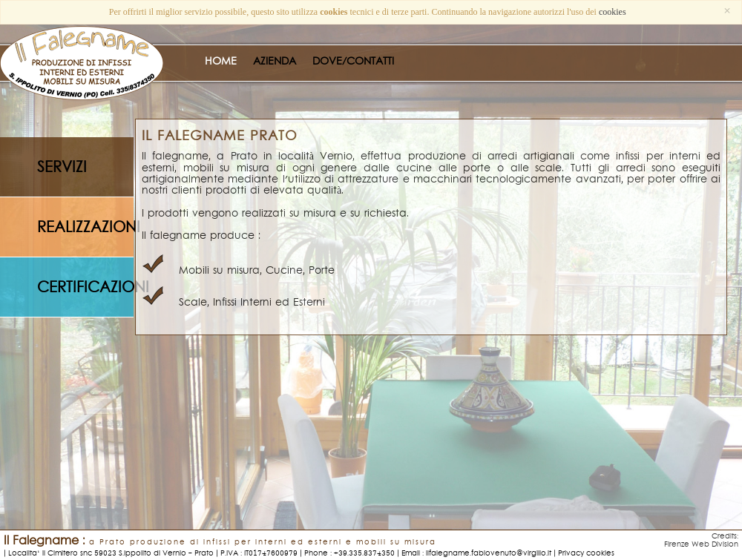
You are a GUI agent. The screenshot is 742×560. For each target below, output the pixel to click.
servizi (62, 168)
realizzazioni (85, 228)
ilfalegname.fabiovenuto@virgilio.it (489, 553)
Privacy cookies (586, 553)
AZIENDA (275, 61)
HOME (221, 61)
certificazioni (85, 288)
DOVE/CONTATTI (353, 61)
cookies (613, 12)
